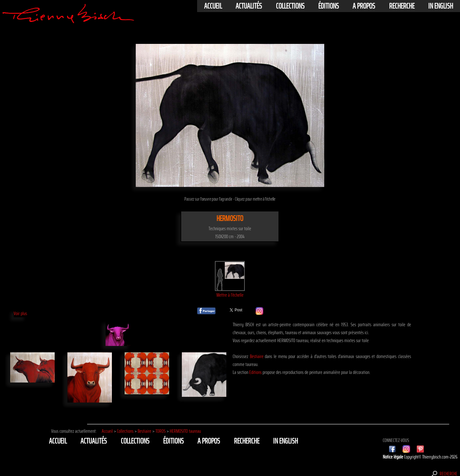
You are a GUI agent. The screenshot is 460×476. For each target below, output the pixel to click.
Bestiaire (257, 356)
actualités (249, 6)
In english (441, 6)
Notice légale (393, 457)
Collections (290, 6)
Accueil (213, 6)
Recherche (402, 6)
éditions (329, 6)
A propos (364, 6)
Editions (255, 372)
